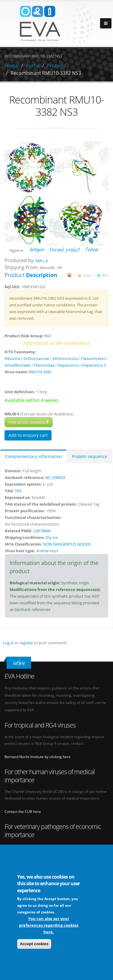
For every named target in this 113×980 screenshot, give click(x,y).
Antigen (37, 250)
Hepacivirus (68, 365)
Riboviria (12, 358)
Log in (8, 643)
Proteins (56, 66)
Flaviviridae (44, 365)
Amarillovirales (18, 365)
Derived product (64, 250)
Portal (33, 66)
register (26, 643)
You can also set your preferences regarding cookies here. (49, 925)
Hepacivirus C (94, 365)
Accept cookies (34, 944)
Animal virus (47, 551)
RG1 (105, 275)
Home (11, 66)
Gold (87, 275)
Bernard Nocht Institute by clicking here (38, 757)
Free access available (29, 422)
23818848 (42, 531)
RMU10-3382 (40, 372)
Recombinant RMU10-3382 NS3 (46, 73)
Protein (91, 250)
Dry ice (52, 537)
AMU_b (42, 261)
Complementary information (33, 456)
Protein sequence (90, 456)
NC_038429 (55, 477)
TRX (18, 491)
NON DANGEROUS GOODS (67, 544)
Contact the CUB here (23, 811)
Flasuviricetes (93, 358)
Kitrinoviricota (65, 358)
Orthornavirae (36, 358)
